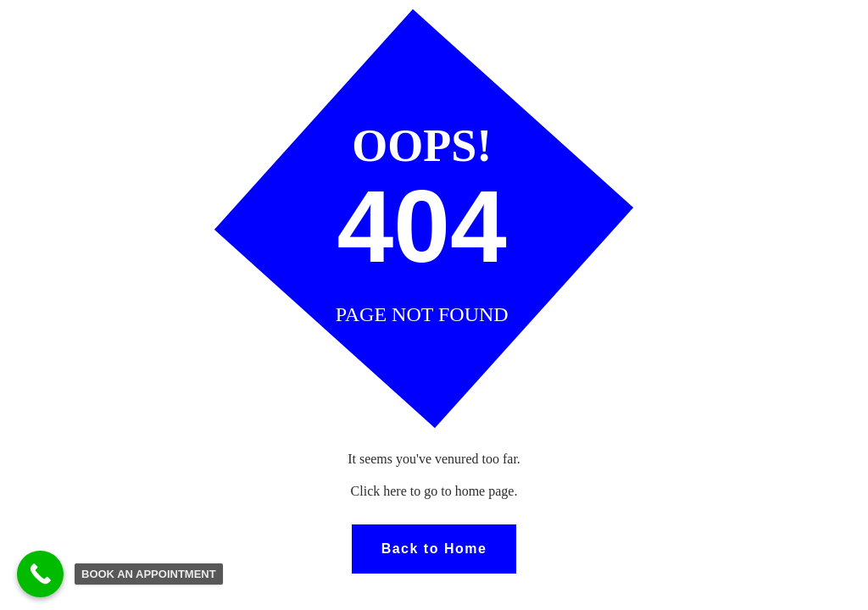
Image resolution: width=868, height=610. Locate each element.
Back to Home (434, 549)
